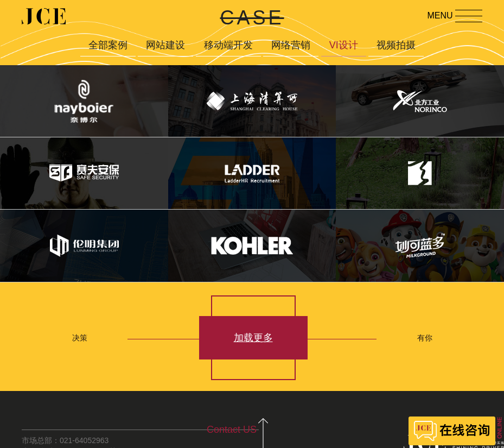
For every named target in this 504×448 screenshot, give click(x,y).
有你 (425, 338)
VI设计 (344, 45)
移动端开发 (228, 45)
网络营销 (291, 45)
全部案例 (108, 45)
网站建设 (165, 45)
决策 (80, 338)
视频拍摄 (396, 45)
